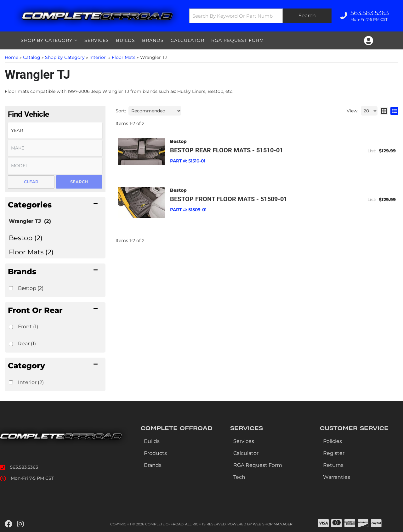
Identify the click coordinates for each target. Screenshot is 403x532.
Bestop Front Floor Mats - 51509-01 (229, 199)
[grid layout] (384, 111)
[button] (260, 16)
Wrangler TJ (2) (30, 221)
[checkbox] (11, 288)
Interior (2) (31, 382)
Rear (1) (27, 344)
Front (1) (28, 327)
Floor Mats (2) (31, 252)
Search (79, 182)
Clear (31, 182)
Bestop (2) (26, 238)
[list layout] (394, 111)
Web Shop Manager (273, 524)
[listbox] (55, 130)
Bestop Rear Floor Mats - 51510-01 (227, 150)
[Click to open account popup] (369, 41)
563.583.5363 (24, 467)
